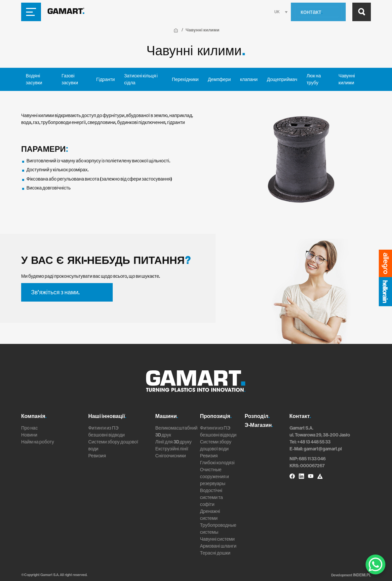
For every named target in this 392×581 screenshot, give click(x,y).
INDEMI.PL (362, 575)
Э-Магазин (259, 425)
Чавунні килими (347, 79)
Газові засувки (70, 79)
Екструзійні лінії (172, 449)
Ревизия (97, 456)
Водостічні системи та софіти (211, 498)
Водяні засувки (34, 79)
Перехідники (185, 80)
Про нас (29, 428)
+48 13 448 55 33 (314, 442)
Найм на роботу (38, 442)
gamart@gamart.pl (323, 449)
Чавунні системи (217, 539)
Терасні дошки (215, 553)
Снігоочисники (171, 456)
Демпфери (219, 80)
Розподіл (257, 416)
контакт (312, 12)
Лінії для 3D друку (174, 442)
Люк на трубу (314, 79)
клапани (249, 80)
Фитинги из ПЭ (103, 428)
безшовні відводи (107, 435)
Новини (29, 435)
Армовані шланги (218, 546)
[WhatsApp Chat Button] (375, 564)
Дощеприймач (282, 80)
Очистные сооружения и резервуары (215, 477)
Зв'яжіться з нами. (55, 292)
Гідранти (105, 80)
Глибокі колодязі (217, 463)
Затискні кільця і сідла (141, 79)
